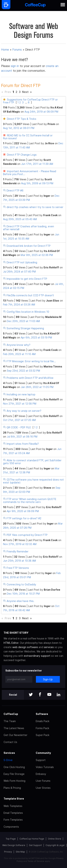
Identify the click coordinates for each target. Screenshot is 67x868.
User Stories (43, 788)
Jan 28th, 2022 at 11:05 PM (37, 387)
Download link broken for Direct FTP (29, 246)
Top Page (11, 839)
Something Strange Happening (25, 328)
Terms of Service (36, 861)
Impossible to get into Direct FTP (27, 279)
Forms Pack (42, 728)
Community (43, 753)
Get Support (35, 845)
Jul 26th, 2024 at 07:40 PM (19, 272)
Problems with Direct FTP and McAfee (30, 378)
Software (42, 714)
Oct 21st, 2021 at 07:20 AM (19, 420)
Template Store (14, 799)
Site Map (20, 852)
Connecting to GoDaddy (21, 584)
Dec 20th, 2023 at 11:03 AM (23, 321)
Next (25, 92)
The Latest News (14, 728)
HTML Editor (11, 643)
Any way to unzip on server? (24, 411)
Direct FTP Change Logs (22, 155)
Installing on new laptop (21, 394)
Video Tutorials (45, 767)
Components (11, 827)
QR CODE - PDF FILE (19, 427)
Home (5, 50)
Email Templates (13, 813)
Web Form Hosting (14, 781)
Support (41, 760)
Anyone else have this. (20, 601)
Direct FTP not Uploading (22, 262)
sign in (15, 66)
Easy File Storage (14, 774)
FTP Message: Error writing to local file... (31, 361)
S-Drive (8, 760)
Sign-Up (48, 679)
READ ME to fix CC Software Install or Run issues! (28, 137)
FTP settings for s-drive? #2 (24, 518)
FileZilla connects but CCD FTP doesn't (30, 295)
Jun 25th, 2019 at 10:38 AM (20, 561)
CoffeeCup (11, 714)
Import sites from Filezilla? (23, 444)
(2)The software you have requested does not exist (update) (33, 481)
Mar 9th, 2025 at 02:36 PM (37, 255)
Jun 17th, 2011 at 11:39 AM (37, 164)
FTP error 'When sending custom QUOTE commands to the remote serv (30, 500)
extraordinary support (37, 656)
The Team (10, 721)
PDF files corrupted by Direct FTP (27, 535)
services (49, 647)
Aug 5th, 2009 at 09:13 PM (37, 183)
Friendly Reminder (18, 551)
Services (9, 753)
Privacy (8, 852)
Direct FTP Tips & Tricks (22, 119)
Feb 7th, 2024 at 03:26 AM (19, 304)
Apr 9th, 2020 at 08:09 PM (23, 511)
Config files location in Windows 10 (28, 312)
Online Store (54, 839)
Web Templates (13, 806)
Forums (17, 50)
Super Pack (43, 735)
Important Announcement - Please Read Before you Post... (30, 173)
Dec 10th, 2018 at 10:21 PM (23, 594)
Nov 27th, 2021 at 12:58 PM (20, 404)
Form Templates (13, 820)
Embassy (41, 774)
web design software (25, 647)
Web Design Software (14, 845)
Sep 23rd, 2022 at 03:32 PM (23, 371)
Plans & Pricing (12, 788)
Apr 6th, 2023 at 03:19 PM (36, 337)
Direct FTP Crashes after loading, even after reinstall (28, 228)
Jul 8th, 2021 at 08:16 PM (22, 437)
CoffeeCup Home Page (32, 839)
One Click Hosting (14, 767)
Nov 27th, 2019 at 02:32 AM (20, 544)
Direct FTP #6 (15, 190)
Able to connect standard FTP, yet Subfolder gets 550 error (32, 462)
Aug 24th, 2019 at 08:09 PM (41, 112)
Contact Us (10, 742)
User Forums (43, 781)
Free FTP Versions (18, 568)
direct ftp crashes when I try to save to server (35, 207)
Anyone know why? (18, 345)
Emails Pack (43, 721)
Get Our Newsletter (15, 735)
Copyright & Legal (55, 845)
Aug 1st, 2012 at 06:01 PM (19, 128)
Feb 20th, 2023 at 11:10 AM (19, 354)
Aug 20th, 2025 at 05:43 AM (20, 219)
